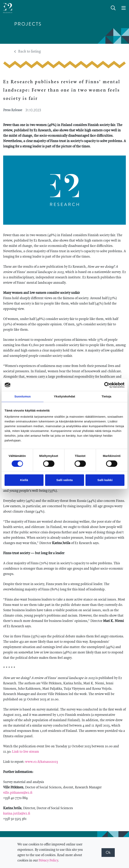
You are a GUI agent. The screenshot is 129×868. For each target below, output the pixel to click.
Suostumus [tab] (23, 396)
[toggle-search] (113, 8)
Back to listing (28, 52)
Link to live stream (26, 752)
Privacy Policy (48, 860)
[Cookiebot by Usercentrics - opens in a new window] (107, 385)
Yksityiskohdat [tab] (64, 396)
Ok (108, 852)
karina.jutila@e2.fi (17, 814)
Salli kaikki (105, 480)
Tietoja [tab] (107, 396)
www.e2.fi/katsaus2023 (42, 762)
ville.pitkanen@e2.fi (18, 793)
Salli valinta (65, 480)
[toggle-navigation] (124, 8)
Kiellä (24, 480)
